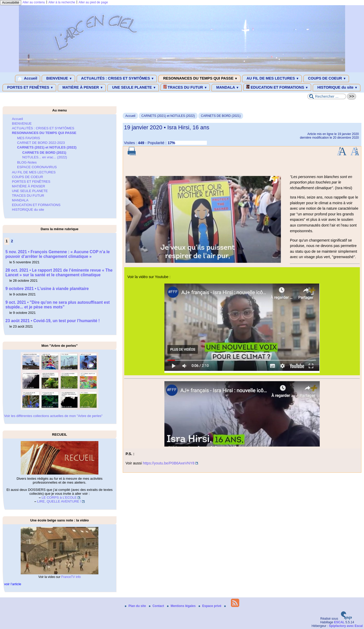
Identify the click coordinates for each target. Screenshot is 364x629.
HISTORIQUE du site (337, 88)
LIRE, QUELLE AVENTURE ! (59, 501)
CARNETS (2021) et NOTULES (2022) (168, 116)
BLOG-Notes (27, 162)
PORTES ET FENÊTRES (29, 88)
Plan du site (136, 606)
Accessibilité (11, 3)
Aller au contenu (34, 2)
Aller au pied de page (93, 2)
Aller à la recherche (62, 2)
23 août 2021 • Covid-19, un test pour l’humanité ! (53, 321)
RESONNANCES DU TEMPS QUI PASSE (199, 79)
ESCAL (339, 622)
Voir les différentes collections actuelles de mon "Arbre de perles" (53, 416)
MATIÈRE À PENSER (82, 88)
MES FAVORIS (28, 138)
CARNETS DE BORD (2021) (221, 116)
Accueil (28, 79)
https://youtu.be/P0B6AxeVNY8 (169, 463)
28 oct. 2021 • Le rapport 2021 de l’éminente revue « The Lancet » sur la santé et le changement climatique (59, 273)
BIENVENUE (58, 79)
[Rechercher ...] (327, 96)
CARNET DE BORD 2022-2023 (41, 143)
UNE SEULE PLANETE (133, 88)
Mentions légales (182, 606)
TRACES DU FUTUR (185, 87)
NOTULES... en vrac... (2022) (45, 157)
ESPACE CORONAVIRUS (37, 167)
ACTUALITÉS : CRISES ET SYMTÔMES (117, 79)
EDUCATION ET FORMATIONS (277, 87)
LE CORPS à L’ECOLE (59, 497)
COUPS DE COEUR (326, 79)
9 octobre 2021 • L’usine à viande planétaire (47, 289)
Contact (157, 606)
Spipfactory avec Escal (346, 626)
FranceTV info (71, 577)
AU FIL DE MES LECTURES (272, 79)
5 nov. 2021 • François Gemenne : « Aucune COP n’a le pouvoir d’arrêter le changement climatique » (58, 254)
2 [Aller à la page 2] (12, 241)
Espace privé (210, 606)
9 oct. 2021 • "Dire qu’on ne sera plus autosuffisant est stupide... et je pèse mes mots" (58, 305)
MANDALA (227, 88)
